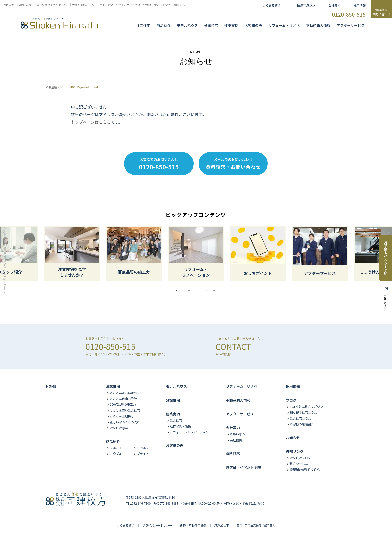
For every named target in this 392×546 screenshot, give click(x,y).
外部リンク (295, 451)
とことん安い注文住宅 (125, 410)
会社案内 (334, 5)
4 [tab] (197, 290)
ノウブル (116, 454)
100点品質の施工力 (123, 404)
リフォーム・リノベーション (189, 432)
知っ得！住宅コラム (303, 412)
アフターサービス (351, 25)
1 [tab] (178, 290)
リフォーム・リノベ (284, 25)
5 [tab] (203, 290)
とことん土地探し (122, 416)
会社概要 (236, 440)
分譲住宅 (211, 25)
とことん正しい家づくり (126, 393)
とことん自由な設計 (123, 399)
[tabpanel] (196, 253)
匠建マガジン (306, 5)
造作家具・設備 (180, 426)
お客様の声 (253, 25)
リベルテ (143, 448)
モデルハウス (176, 386)
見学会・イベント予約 (243, 467)
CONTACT (233, 346)
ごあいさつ (237, 434)
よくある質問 (272, 5)
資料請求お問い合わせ (381, 12)
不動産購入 (53, 87)
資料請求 (233, 453)
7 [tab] (215, 290)
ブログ (291, 400)
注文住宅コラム (300, 418)
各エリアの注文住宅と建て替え (256, 525)
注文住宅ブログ (300, 458)
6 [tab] (209, 290)
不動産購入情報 (318, 25)
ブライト (143, 454)
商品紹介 (164, 25)
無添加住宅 (222, 525)
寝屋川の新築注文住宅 (305, 470)
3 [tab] (190, 290)
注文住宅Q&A (119, 428)
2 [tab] (184, 290)
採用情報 (360, 5)
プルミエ (116, 448)
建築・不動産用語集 (193, 525)
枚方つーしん (299, 464)
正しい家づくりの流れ (125, 422)
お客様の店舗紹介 (302, 424)
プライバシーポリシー (157, 525)
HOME (51, 386)
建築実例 (231, 25)
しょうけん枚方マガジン (306, 407)
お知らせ (293, 438)
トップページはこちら (91, 122)
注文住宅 (143, 25)
